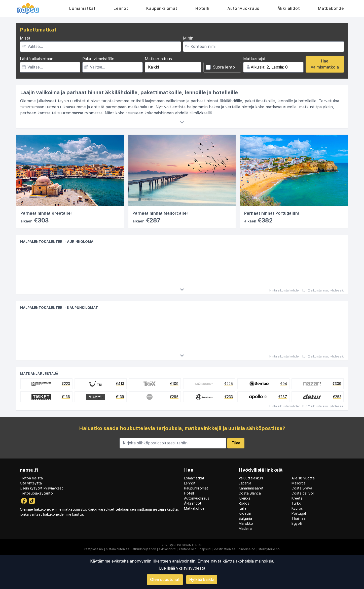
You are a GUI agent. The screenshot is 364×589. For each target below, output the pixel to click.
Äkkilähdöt (289, 8)
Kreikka (245, 498)
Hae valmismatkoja (325, 64)
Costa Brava (302, 488)
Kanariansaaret (251, 488)
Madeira (245, 529)
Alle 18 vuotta (303, 478)
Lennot (121, 8)
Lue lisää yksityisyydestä (182, 568)
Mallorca (299, 483)
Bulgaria (245, 518)
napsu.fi (205, 549)
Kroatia (245, 513)
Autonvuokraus (243, 8)
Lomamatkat (82, 8)
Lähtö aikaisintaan (37, 59)
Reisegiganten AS (188, 545)
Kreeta (297, 498)
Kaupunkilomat (162, 8)
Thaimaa (299, 518)
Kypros (297, 508)
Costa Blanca (250, 493)
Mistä (25, 38)
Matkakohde (331, 8)
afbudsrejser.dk (144, 549)
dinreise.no (247, 549)
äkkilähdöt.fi (168, 549)
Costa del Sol (303, 493)
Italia (243, 508)
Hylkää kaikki (202, 579)
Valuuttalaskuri (251, 478)
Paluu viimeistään (98, 59)
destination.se (225, 549)
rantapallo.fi (188, 549)
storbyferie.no (269, 549)
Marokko (246, 523)
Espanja (245, 483)
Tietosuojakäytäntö (36, 493)
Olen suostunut (165, 580)
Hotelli (202, 8)
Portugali (299, 513)
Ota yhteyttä (31, 483)
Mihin (188, 38)
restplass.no (94, 549)
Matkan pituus (158, 59)
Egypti (297, 523)
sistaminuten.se (118, 549)
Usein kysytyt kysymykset (41, 488)
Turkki (296, 503)
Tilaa (236, 443)
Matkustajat (254, 59)
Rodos (244, 503)
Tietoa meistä (31, 478)
